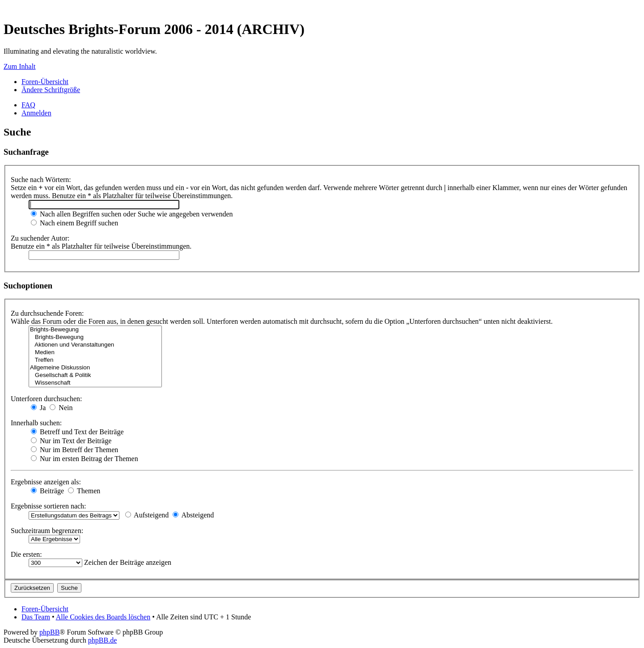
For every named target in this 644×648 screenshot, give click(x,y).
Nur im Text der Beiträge (71, 441)
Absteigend (193, 515)
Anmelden (36, 113)
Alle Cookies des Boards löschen (103, 617)
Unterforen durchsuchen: (47, 399)
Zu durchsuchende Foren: (47, 313)
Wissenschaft (95, 383)
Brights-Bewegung (95, 330)
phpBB (49, 632)
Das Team (36, 617)
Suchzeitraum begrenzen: (47, 531)
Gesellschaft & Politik (95, 375)
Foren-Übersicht (45, 82)
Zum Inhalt (20, 66)
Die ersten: (26, 554)
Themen (84, 491)
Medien (95, 353)
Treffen (95, 360)
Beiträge (47, 491)
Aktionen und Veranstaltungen (95, 345)
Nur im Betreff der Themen (74, 450)
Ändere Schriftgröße (51, 90)
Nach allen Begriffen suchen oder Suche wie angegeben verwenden (132, 214)
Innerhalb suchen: (36, 423)
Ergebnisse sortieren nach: (49, 506)
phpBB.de (102, 640)
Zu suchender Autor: (40, 238)
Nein (61, 408)
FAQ (28, 105)
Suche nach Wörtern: (41, 180)
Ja (38, 408)
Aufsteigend (147, 515)
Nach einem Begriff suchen (74, 223)
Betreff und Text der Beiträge (77, 432)
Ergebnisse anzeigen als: (46, 482)
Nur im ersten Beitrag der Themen (85, 459)
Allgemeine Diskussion (95, 368)
